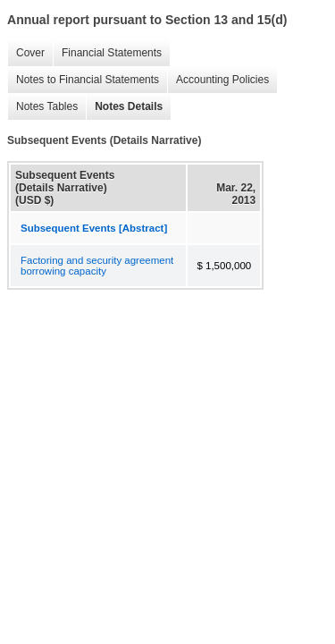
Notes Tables (42, 107)
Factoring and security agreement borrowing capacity (97, 266)
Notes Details (124, 107)
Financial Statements (107, 53)
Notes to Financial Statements (83, 80)
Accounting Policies (218, 80)
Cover (26, 53)
